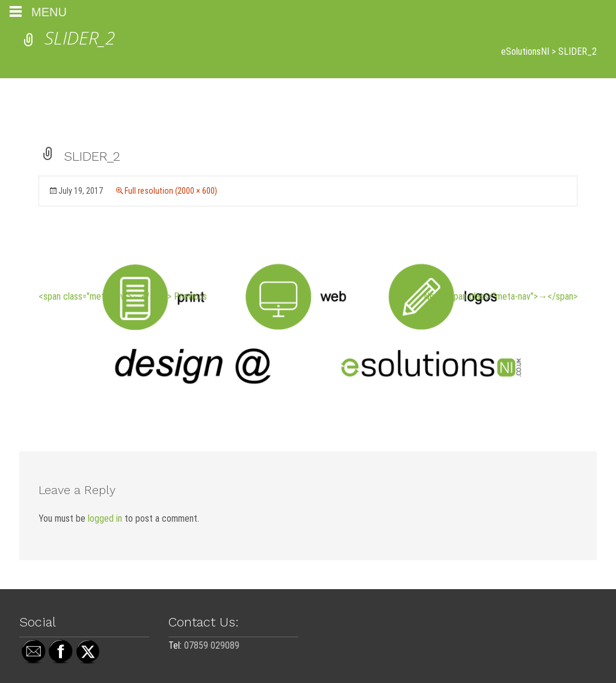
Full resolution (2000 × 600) (171, 191)
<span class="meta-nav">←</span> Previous (123, 296)
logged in (105, 518)
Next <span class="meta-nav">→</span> (500, 296)
